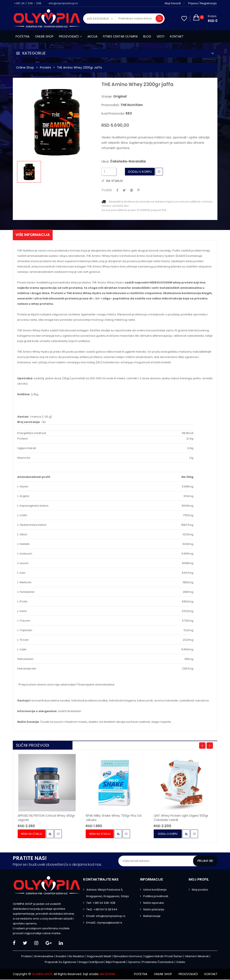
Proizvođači (70, 36)
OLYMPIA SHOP (42, 975)
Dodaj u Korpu (140, 172)
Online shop (44, 36)
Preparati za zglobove (60, 963)
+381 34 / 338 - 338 (28, 3)
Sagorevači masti (99, 957)
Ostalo (181, 963)
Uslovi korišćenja (155, 890)
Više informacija (34, 235)
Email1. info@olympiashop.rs (106, 917)
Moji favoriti (174, 3)
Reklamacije (152, 917)
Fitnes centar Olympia (120, 36)
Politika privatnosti (156, 897)
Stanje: (114, 96)
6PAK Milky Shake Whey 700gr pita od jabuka (114, 818)
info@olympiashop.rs (63, 3)
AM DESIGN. (108, 975)
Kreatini (61, 957)
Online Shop (25, 68)
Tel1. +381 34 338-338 (101, 903)
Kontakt (177, 36)
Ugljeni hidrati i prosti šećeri (163, 957)
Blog (147, 36)
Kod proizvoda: (117, 114)
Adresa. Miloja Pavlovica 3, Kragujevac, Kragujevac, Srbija (108, 894)
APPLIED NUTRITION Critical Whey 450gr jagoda (46, 818)
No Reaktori (77, 957)
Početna (22, 36)
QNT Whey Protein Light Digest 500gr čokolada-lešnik (181, 818)
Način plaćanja (154, 910)
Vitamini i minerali (197, 957)
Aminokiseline (44, 957)
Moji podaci (200, 890)
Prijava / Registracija (203, 3)
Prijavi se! (205, 862)
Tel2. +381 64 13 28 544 (102, 910)
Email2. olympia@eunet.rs (104, 923)
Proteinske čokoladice (158, 963)
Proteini (45, 68)
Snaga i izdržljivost (91, 963)
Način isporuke (154, 903)
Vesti (161, 36)
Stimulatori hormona (128, 957)
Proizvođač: (122, 105)
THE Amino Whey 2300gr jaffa (79, 68)
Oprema (134, 963)
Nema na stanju (32, 834)
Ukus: (124, 161)
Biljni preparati (116, 963)
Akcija (92, 36)
